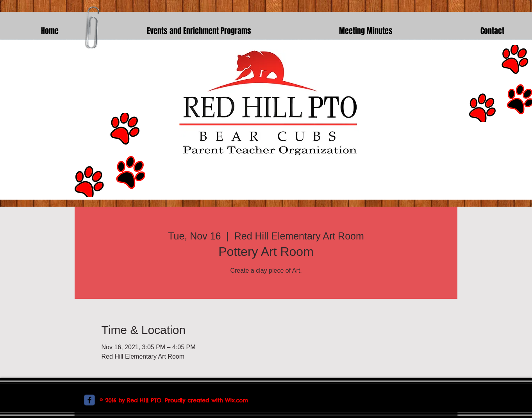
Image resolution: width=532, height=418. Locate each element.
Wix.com (237, 400)
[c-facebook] (89, 400)
